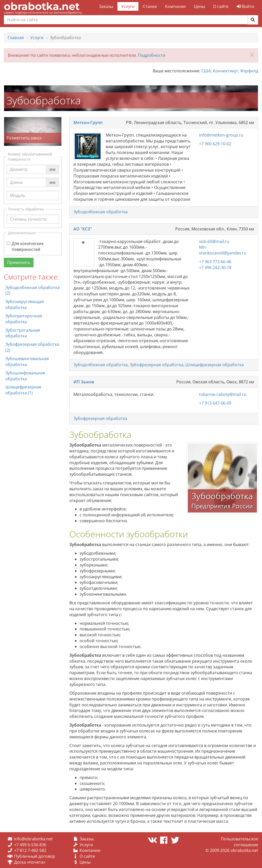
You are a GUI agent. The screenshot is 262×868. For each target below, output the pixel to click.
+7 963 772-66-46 (215, 262)
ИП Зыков (84, 382)
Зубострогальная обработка (23, 333)
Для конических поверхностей (25, 246)
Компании (175, 6)
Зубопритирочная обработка (24, 319)
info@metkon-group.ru (221, 135)
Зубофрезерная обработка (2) (32, 347)
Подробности (152, 55)
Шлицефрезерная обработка (215, 365)
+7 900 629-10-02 (215, 144)
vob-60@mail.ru (214, 241)
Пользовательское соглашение (239, 842)
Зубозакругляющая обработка (25, 304)
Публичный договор (35, 856)
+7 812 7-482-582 (30, 850)
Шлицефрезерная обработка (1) (23, 390)
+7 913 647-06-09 (215, 403)
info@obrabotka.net (33, 839)
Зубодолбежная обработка (101, 212)
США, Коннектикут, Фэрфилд (230, 71)
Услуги (128, 6)
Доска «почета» (30, 862)
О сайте (221, 6)
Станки (150, 6)
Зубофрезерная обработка (157, 365)
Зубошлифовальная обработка (25, 376)
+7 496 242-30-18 (215, 268)
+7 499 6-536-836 (30, 845)
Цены (199, 6)
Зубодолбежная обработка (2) (32, 290)
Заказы (106, 6)
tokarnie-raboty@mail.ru (223, 394)
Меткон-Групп (88, 123)
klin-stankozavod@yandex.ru (223, 250)
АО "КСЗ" (83, 229)
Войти (245, 6)
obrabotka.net (42, 6)
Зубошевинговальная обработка (27, 361)
